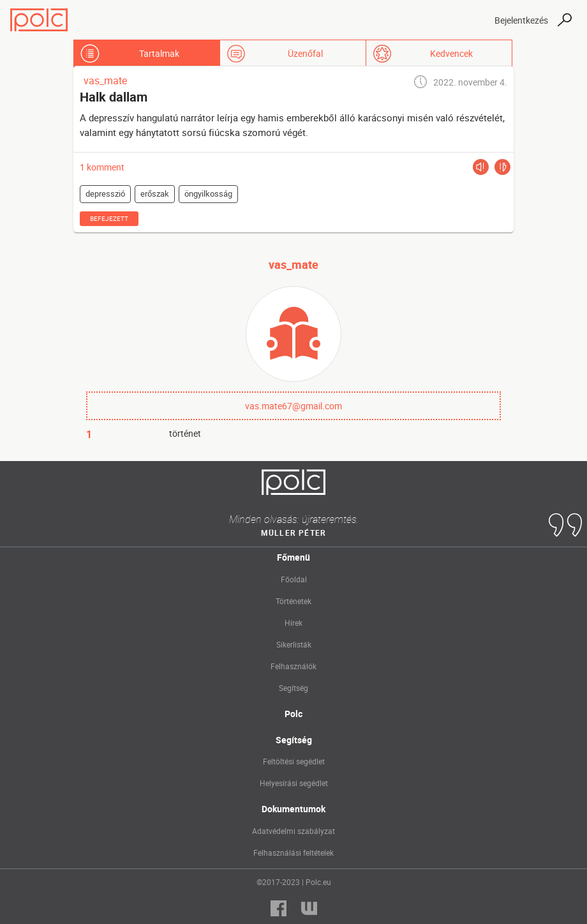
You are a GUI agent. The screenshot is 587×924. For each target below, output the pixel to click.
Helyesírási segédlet (294, 783)
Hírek (293, 623)
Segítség (293, 688)
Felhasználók (293, 666)
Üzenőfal (305, 53)
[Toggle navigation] (473, 20)
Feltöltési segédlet (294, 761)
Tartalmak (159, 53)
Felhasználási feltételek (293, 852)
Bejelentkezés (521, 20)
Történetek (293, 601)
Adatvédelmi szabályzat (293, 831)
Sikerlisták (294, 644)
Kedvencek (451, 53)
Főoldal (294, 579)
